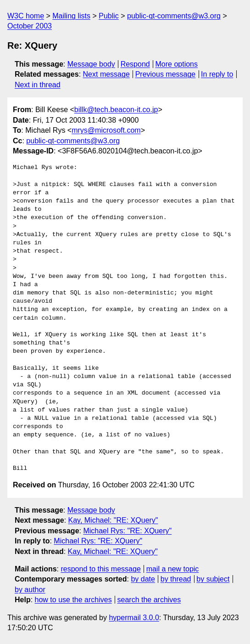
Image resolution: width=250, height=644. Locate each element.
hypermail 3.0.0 (134, 618)
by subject (213, 579)
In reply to (217, 74)
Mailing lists (71, 16)
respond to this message (100, 569)
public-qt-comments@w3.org (174, 16)
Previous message (166, 74)
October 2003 (30, 26)
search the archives (149, 600)
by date (143, 579)
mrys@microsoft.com (106, 130)
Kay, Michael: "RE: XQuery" (113, 520)
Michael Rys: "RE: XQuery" (127, 531)
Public (109, 16)
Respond (135, 64)
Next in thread (38, 85)
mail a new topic (173, 569)
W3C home (26, 16)
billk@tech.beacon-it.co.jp (116, 110)
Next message (106, 74)
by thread (176, 579)
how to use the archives (73, 600)
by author (30, 590)
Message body (91, 64)
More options (177, 64)
